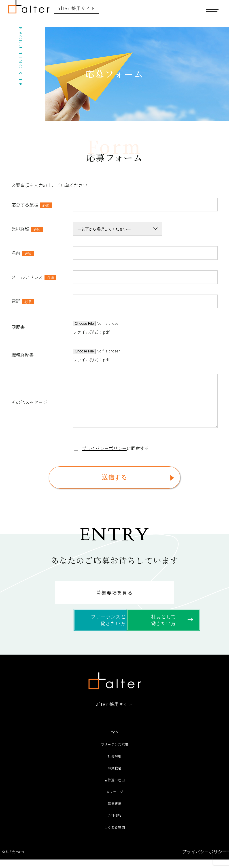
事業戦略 (114, 776)
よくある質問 (114, 836)
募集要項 (114, 812)
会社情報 (114, 824)
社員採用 (114, 765)
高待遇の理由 (114, 788)
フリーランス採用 (115, 753)
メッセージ (114, 800)
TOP (114, 741)
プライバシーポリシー (104, 448)
